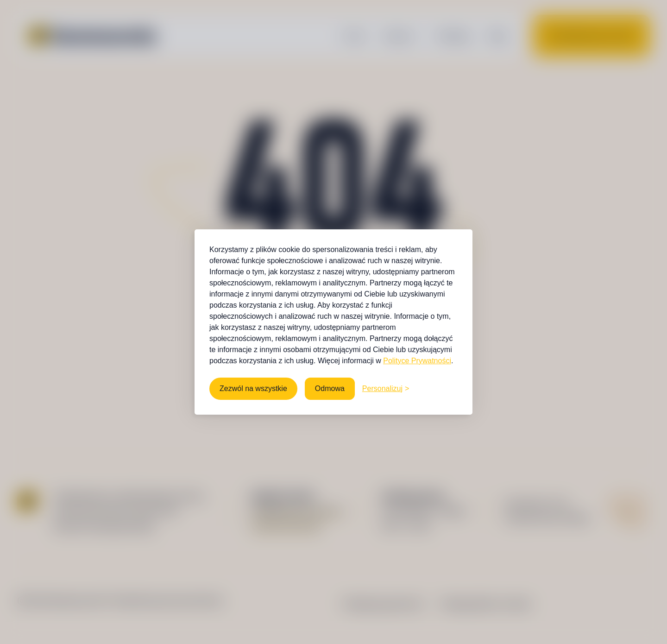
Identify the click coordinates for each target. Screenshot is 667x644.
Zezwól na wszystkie (253, 388)
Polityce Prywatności (417, 361)
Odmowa (330, 388)
